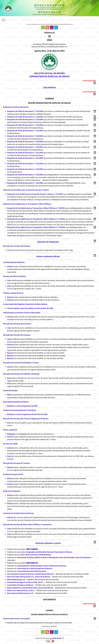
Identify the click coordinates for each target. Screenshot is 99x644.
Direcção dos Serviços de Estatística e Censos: (21, 363)
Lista (9, 280)
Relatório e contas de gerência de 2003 (22, 406)
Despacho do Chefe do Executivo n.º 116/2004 (25, 125)
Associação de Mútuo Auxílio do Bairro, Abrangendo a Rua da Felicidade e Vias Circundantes (54, 557)
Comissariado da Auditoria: (14, 262)
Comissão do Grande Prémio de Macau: (19, 513)
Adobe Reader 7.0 (58, 638)
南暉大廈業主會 (32, 563)
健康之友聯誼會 (32, 549)
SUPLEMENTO (49, 87)
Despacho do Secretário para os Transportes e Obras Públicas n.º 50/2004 (36, 208)
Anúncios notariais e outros (48, 543)
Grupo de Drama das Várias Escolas (32, 571)
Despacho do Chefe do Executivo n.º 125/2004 (25, 175)
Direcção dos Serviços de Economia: (17, 324)
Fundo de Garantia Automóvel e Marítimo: (20, 410)
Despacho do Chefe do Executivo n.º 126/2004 (25, 183)
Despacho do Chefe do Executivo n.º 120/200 (25, 147)
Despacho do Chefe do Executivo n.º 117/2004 (25, 130)
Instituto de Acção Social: (13, 474)
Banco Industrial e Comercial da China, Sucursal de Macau (30, 588)
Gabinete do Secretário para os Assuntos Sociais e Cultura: (26, 190)
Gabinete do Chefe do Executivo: (16, 107)
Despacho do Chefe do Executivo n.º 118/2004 (25, 136)
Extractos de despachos (48, 242)
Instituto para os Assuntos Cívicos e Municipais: (22, 312)
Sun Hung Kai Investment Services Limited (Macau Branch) (30, 574)
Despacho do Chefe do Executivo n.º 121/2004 (25, 153)
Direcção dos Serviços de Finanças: (17, 246)
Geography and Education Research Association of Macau (49, 552)
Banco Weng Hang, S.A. (16, 579)
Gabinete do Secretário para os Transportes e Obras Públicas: (27, 204)
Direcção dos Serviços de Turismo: (17, 463)
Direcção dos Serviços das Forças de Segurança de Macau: (26, 418)
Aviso (9, 378)
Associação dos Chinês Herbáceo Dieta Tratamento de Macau (42, 566)
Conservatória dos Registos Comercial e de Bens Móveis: (25, 304)
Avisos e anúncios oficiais (48, 256)
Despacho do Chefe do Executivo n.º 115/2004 (25, 119)
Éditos (10, 395)
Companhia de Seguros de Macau (20, 585)
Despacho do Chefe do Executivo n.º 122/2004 (25, 158)
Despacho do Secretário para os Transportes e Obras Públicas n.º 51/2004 (36, 219)
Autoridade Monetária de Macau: (16, 402)
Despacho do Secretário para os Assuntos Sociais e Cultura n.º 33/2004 (35, 194)
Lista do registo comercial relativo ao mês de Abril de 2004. (30, 308)
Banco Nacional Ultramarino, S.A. (20, 593)
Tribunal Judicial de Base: (13, 293)
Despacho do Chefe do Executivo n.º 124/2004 (25, 169)
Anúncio (10, 266)
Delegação (11, 434)
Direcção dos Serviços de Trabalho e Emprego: (21, 374)
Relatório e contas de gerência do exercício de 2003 (27, 414)
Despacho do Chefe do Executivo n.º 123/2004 (25, 163)
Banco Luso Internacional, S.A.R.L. (21, 590)
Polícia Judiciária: (10, 430)
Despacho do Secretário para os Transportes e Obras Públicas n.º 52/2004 (36, 227)
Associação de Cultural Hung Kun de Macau (35, 568)
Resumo (10, 353)
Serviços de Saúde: (11, 444)
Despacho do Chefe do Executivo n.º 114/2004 (25, 117)
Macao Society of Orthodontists (38, 555)
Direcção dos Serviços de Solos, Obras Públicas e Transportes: (27, 524)
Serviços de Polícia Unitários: (15, 276)
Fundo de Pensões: (11, 390)
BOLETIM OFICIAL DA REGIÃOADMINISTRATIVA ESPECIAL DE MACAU (49, 75)
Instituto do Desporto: (12, 491)
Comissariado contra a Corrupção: (17, 618)
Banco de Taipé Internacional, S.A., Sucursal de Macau (29, 577)
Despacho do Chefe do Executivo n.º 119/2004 (25, 141)
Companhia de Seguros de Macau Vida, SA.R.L (25, 582)
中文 (88, 2)
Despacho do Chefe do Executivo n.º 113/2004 (25, 111)
